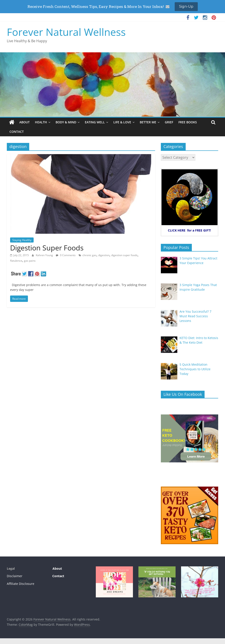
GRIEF (169, 122)
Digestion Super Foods (47, 248)
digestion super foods (124, 255)
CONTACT (17, 132)
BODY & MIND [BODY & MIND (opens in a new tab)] (66, 122)
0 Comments (66, 255)
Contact (58, 576)
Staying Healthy (22, 240)
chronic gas (89, 255)
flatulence (16, 261)
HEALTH (41, 122)
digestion (104, 255)
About (57, 568)
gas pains (30, 261)
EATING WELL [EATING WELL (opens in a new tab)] (95, 122)
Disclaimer (15, 576)
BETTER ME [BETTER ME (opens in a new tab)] (148, 122)
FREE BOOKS (188, 122)
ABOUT (24, 122)
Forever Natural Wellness (66, 32)
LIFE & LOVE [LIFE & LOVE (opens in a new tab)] (122, 122)
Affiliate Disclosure (21, 584)
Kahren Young (45, 255)
